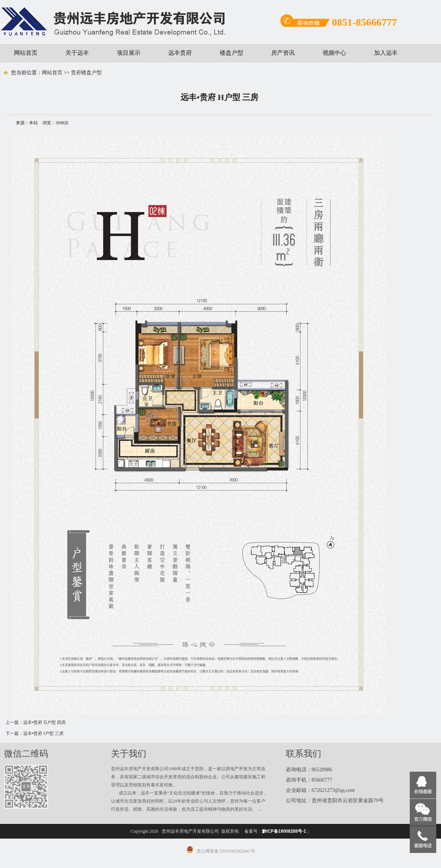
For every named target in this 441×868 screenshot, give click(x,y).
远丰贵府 (180, 53)
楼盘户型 (232, 53)
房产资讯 (283, 53)
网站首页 (26, 53)
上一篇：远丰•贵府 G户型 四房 (36, 722)
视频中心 (334, 53)
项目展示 (129, 53)
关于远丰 (77, 53)
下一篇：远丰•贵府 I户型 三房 (35, 733)
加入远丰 (386, 53)
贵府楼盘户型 (86, 72)
